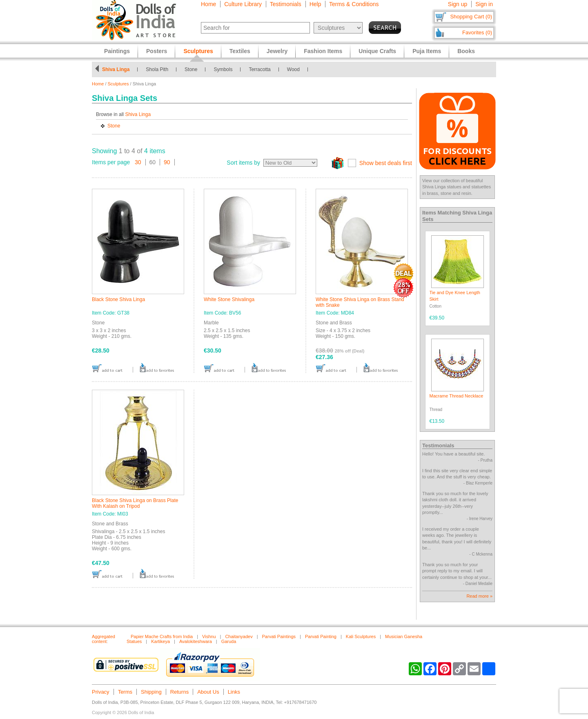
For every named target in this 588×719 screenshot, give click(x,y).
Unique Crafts (377, 51)
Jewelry (277, 51)
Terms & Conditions (354, 4)
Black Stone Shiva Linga (118, 299)
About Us (208, 692)
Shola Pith (157, 69)
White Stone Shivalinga (229, 299)
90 (167, 162)
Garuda (229, 641)
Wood (293, 69)
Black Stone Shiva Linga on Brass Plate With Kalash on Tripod (135, 503)
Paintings (117, 51)
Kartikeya (160, 641)
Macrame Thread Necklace (457, 396)
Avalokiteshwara (196, 641)
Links (234, 692)
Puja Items (427, 51)
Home (208, 4)
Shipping (151, 692)
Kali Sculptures (361, 636)
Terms (125, 692)
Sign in (484, 4)
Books (466, 51)
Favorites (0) (477, 32)
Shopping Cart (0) (471, 17)
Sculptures (118, 84)
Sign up (458, 4)
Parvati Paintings (279, 636)
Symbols (223, 69)
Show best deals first (386, 163)
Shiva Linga (116, 69)
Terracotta (259, 69)
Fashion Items (323, 51)
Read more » (479, 596)
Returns (180, 692)
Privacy (101, 692)
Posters (157, 51)
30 (138, 162)
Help (315, 4)
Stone (191, 69)
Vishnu (209, 636)
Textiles (240, 51)
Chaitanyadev (239, 636)
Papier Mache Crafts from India (162, 636)
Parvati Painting (321, 636)
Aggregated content (104, 639)
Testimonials (286, 4)
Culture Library (243, 4)
